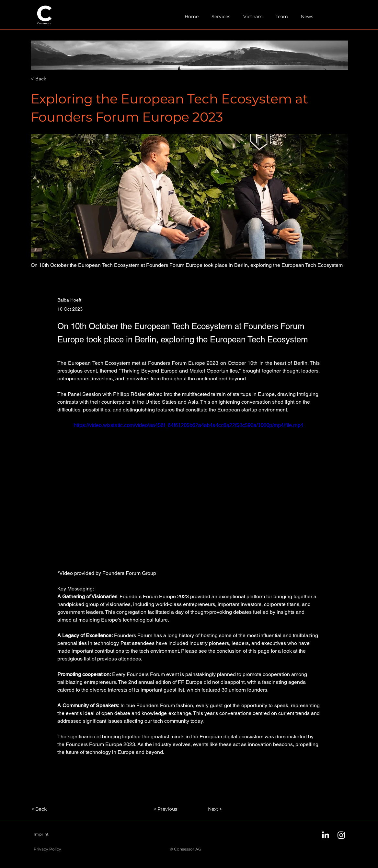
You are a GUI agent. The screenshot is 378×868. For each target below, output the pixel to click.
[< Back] (52, 79)
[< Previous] (168, 809)
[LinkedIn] (325, 835)
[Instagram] (341, 835)
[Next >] (206, 809)
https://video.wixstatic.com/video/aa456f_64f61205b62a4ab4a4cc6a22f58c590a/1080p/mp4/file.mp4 (188, 425)
